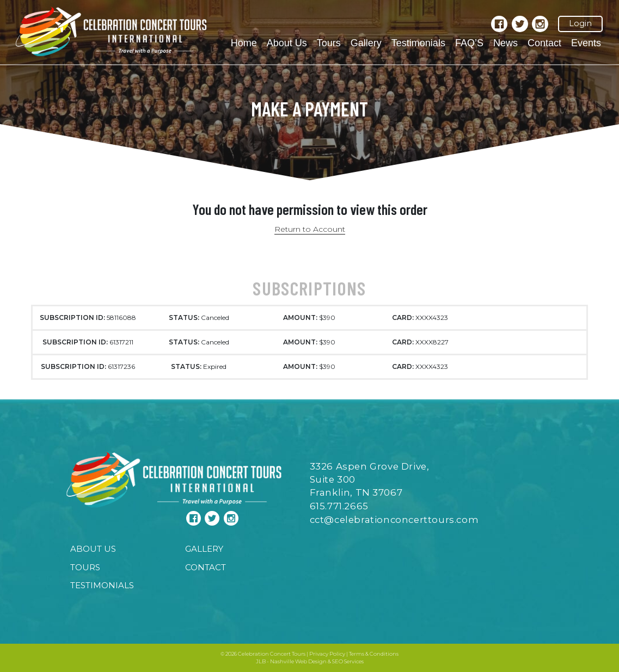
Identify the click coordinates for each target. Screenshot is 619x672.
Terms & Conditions (374, 654)
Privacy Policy (327, 654)
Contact (544, 43)
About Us (287, 43)
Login (580, 23)
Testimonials (418, 43)
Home (244, 43)
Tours (329, 43)
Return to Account (310, 229)
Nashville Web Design (298, 661)
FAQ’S (469, 43)
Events (586, 43)
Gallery (366, 43)
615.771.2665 (339, 506)
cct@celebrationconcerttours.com (394, 520)
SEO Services (348, 661)
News (505, 43)
